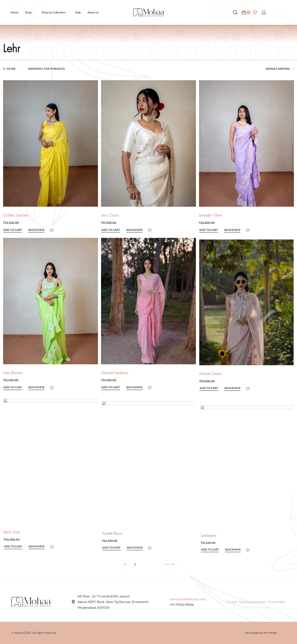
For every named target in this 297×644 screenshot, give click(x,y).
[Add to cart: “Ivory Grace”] (111, 231)
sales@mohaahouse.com (188, 599)
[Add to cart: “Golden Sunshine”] (13, 231)
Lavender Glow (210, 215)
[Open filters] (9, 69)
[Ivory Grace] (148, 143)
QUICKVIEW (37, 230)
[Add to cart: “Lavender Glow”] (209, 231)
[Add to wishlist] (52, 230)
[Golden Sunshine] (51, 143)
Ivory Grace (110, 215)
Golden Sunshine (16, 215)
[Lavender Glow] (246, 143)
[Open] (255, 12)
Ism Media (270, 633)
